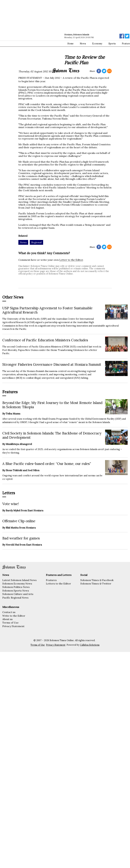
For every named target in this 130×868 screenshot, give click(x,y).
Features (51, 580)
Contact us (9, 612)
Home (71, 44)
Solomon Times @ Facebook (97, 580)
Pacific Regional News (15, 598)
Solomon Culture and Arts (18, 594)
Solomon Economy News (17, 584)
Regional (36, 242)
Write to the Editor (14, 616)
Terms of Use (10, 623)
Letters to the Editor (58, 584)
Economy (97, 44)
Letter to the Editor (71, 260)
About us (7, 619)
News (83, 44)
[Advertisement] (32, 34)
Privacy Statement (13, 626)
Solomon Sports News (16, 591)
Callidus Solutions (90, 645)
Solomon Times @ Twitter (96, 584)
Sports (112, 44)
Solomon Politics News (16, 587)
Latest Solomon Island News (19, 580)
